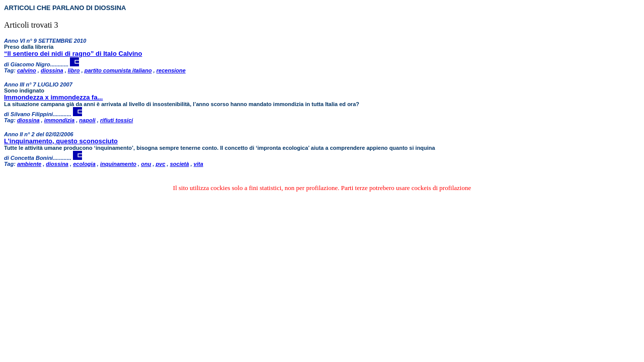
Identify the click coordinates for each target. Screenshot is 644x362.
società (180, 164)
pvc (161, 164)
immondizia (60, 120)
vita (198, 164)
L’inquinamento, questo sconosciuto (61, 141)
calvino (27, 70)
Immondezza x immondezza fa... (54, 97)
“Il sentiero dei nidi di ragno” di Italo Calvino (73, 54)
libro (74, 70)
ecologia (84, 164)
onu (146, 164)
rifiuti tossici (116, 120)
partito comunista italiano (118, 70)
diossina (52, 70)
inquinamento (118, 164)
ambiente (29, 164)
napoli (87, 120)
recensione (171, 70)
